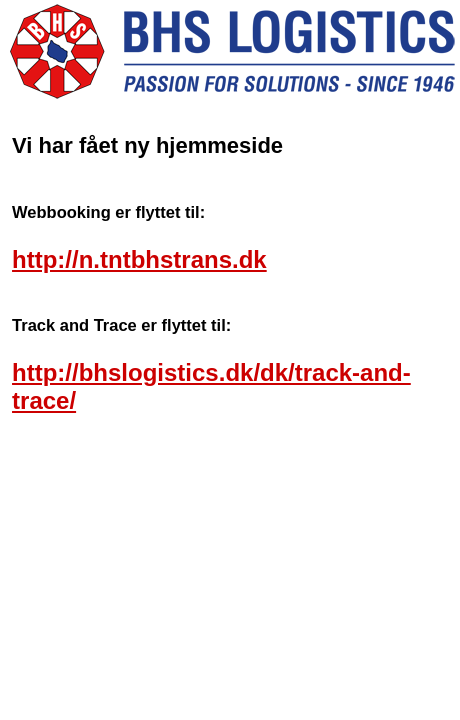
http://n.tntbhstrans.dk (139, 259)
